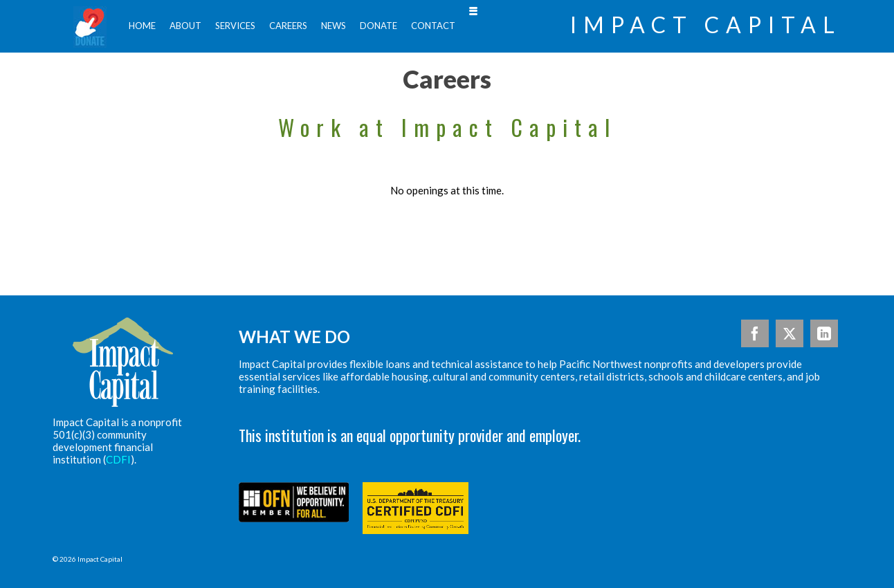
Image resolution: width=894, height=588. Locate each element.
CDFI (118, 459)
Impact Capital (706, 25)
